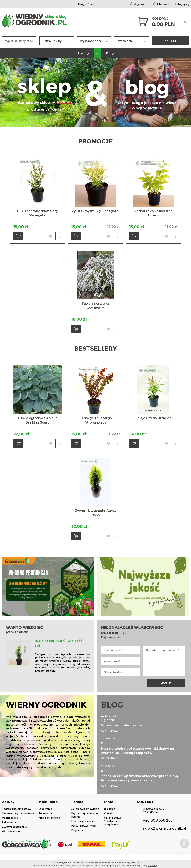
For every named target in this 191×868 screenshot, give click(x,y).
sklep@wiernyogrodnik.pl (164, 828)
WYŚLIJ (166, 683)
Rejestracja (45, 813)
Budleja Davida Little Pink (153, 418)
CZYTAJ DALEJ (110, 731)
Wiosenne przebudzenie (121, 725)
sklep (44, 93)
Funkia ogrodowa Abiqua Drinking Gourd (38, 420)
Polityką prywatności (129, 863)
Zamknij (152, 865)
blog (147, 93)
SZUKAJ (170, 41)
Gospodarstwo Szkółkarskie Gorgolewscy (113, 821)
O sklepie (110, 809)
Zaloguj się (182, 4)
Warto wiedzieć (11, 831)
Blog (110, 53)
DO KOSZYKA (20, 237)
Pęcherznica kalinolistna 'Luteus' (153, 213)
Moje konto (139, 4)
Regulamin (78, 830)
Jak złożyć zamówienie (85, 809)
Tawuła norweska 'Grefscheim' (96, 305)
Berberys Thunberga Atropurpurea (96, 420)
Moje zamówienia (49, 818)
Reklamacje (9, 822)
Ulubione (161, 4)
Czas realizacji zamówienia (18, 813)
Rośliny (83, 53)
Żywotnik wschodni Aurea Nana (96, 513)
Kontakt (109, 813)
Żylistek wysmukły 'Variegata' (95, 211)
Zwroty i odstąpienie (14, 827)
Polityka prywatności (84, 826)
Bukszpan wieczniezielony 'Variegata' (38, 213)
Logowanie (45, 809)
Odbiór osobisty (11, 818)
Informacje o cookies (84, 821)
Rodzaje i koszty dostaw (16, 809)
